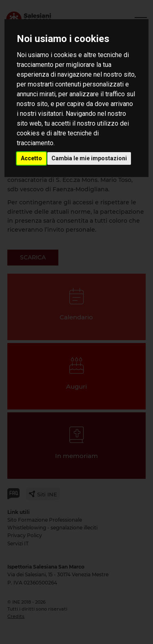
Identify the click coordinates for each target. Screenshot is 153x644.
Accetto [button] (31, 158)
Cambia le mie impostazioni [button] (89, 158)
